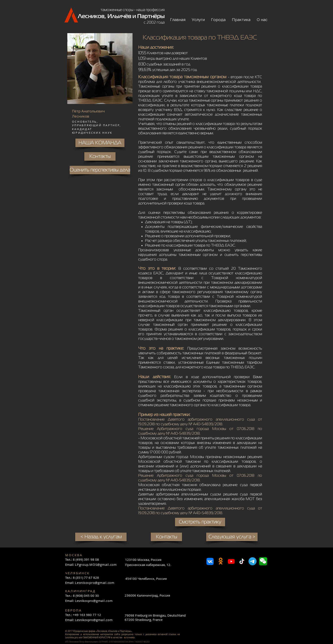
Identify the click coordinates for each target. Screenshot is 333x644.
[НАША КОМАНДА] (100, 143)
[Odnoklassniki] (221, 561)
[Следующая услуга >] (232, 537)
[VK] (210, 561)
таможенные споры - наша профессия (133, 10)
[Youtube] (231, 561)
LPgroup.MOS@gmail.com (96, 565)
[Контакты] (166, 537)
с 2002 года (154, 22)
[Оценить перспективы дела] (100, 170)
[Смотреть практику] (200, 522)
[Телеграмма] (253, 561)
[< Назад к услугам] (101, 537)
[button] (198, 20)
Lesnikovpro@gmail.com (95, 583)
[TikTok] (242, 561)
